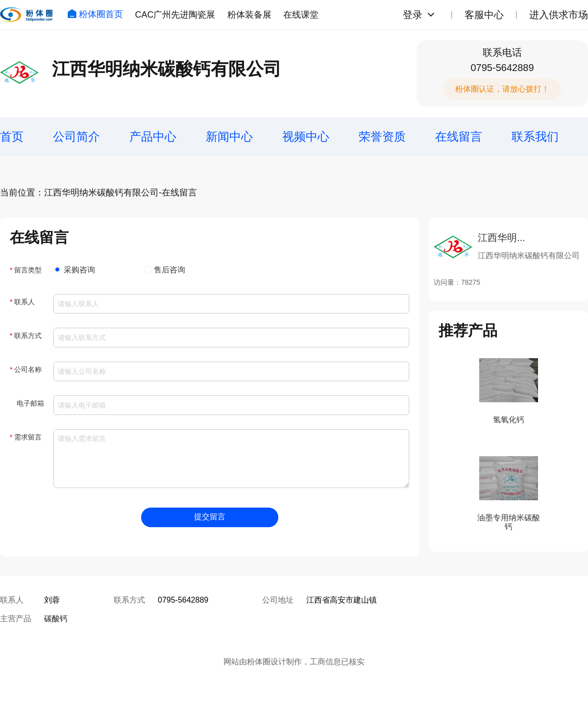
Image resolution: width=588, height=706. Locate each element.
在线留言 (459, 136)
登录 (413, 15)
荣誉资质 (382, 136)
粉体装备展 (249, 15)
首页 (12, 136)
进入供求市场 (559, 15)
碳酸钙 (56, 619)
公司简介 (76, 136)
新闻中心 (229, 136)
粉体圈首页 (95, 14)
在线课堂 (301, 15)
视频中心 (306, 136)
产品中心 (153, 136)
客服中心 (484, 15)
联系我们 (535, 136)
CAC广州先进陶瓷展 (175, 15)
